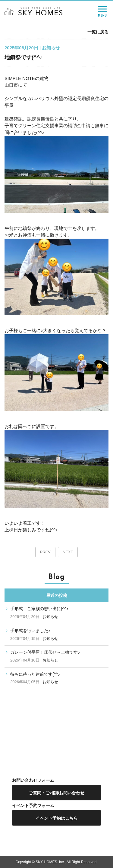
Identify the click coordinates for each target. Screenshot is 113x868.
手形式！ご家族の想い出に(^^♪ (39, 609)
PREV (45, 552)
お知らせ (50, 617)
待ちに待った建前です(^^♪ (35, 674)
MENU (102, 11)
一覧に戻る (98, 32)
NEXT (68, 552)
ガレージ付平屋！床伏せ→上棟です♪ (45, 652)
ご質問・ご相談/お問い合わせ (57, 793)
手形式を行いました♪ (30, 631)
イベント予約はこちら (57, 818)
